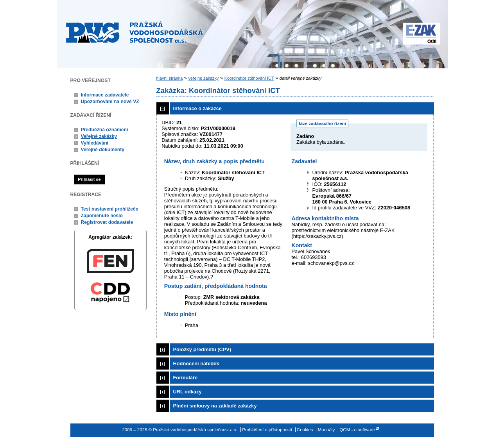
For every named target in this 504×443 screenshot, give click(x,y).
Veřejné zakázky (99, 136)
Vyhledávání (95, 143)
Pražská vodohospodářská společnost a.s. (135, 32)
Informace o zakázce (197, 108)
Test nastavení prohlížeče (110, 209)
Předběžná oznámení (105, 130)
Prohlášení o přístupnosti (267, 430)
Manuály (326, 430)
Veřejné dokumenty (103, 150)
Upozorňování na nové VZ (110, 102)
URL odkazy (187, 392)
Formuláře (186, 378)
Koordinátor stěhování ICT (249, 78)
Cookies (305, 430)
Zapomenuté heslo (102, 216)
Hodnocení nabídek (196, 364)
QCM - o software (357, 430)
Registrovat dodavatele (107, 222)
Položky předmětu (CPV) (202, 349)
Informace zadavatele (105, 95)
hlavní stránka (170, 78)
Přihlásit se (89, 179)
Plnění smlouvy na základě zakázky (215, 406)
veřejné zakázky (203, 78)
